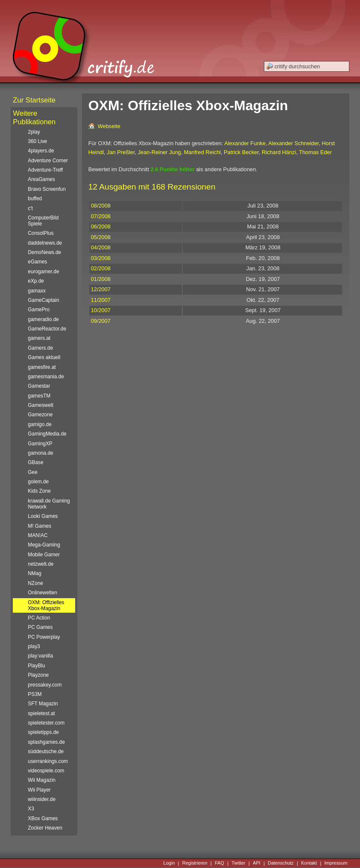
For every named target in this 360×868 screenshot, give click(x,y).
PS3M (35, 694)
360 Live (37, 141)
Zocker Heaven (45, 828)
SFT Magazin (43, 704)
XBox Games (43, 818)
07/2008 (101, 216)
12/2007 (101, 289)
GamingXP (40, 444)
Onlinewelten (42, 593)
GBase (35, 462)
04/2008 (101, 247)
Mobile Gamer (44, 555)
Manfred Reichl (202, 152)
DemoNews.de (44, 252)
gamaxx (37, 291)
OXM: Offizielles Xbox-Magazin (46, 605)
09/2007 (101, 321)
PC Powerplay (44, 637)
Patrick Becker (241, 152)
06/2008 (101, 226)
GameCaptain (43, 300)
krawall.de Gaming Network (49, 504)
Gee (32, 472)
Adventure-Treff (45, 170)
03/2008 (101, 258)
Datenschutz (281, 863)
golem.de (38, 482)
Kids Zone (39, 491)
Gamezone (40, 415)
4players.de (41, 151)
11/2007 (101, 300)
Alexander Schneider (293, 143)
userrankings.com (48, 761)
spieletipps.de (43, 732)
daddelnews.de (45, 243)
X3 (31, 809)
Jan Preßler (121, 152)
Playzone (38, 675)
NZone (35, 583)
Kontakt (309, 863)
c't (30, 208)
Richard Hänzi (279, 152)
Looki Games (43, 516)
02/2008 (101, 268)
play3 (34, 646)
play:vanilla (40, 656)
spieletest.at (41, 713)
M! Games (40, 526)
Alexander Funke (245, 143)
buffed (35, 199)
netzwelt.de (41, 564)
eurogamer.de (43, 272)
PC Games (40, 627)
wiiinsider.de (42, 799)
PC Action (39, 618)
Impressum (336, 863)
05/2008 (101, 237)
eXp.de (36, 281)
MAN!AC (38, 535)
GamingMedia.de (47, 434)
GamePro (39, 310)
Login (169, 863)
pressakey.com (45, 685)
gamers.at (39, 338)
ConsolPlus (41, 233)
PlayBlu (36, 666)
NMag (35, 573)
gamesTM (39, 396)
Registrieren (195, 863)
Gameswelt (40, 405)
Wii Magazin (42, 780)
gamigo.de (40, 424)
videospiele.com (46, 771)
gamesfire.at (42, 367)
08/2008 (101, 206)
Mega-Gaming (44, 545)
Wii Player (39, 790)
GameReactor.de (47, 329)
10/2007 (101, 310)
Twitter (238, 863)
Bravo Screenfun (47, 189)
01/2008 (101, 279)
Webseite (109, 126)
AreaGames (41, 179)
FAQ (220, 863)
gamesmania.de (46, 377)
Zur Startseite (34, 100)
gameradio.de (43, 319)
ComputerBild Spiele (43, 221)
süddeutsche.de (46, 751)
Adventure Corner (48, 161)
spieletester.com (46, 723)
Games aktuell (44, 357)
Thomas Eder (315, 152)
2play (34, 132)
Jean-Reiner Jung (160, 152)
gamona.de (40, 453)
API (257, 863)
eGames (37, 262)
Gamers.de (40, 348)
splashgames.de (46, 742)
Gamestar (39, 386)
